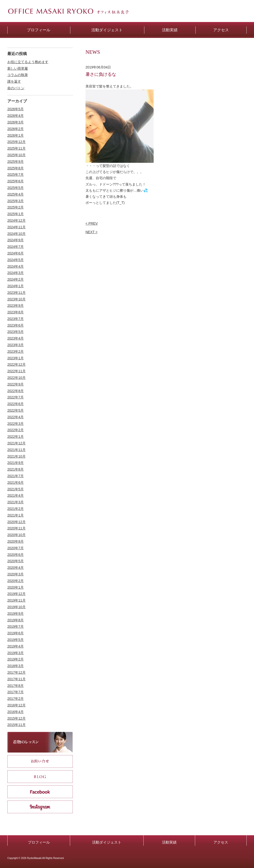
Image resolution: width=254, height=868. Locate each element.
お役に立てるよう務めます (28, 62)
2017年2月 (16, 699)
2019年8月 (16, 620)
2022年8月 (16, 391)
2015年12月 (16, 718)
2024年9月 (16, 240)
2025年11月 (16, 148)
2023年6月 (16, 325)
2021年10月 (16, 456)
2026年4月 (16, 116)
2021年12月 (16, 443)
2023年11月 (16, 293)
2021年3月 (16, 502)
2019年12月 (16, 594)
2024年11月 (16, 227)
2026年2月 (16, 129)
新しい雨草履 (18, 68)
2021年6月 (16, 483)
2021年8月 (16, 469)
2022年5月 (16, 410)
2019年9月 (16, 614)
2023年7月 (16, 319)
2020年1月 (16, 587)
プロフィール (39, 842)
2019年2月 (16, 659)
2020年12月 (16, 522)
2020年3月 (16, 574)
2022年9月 (16, 384)
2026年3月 (16, 122)
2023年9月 (16, 306)
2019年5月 (16, 640)
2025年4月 (16, 194)
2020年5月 (16, 561)
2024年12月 (16, 220)
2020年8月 (16, 541)
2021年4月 (16, 495)
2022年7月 (16, 397)
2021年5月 (16, 489)
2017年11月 (16, 679)
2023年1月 (16, 358)
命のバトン (16, 88)
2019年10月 (16, 607)
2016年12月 (16, 705)
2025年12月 (16, 142)
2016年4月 (16, 712)
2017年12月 (16, 672)
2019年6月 (16, 633)
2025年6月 (16, 181)
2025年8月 (16, 168)
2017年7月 (16, 692)
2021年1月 (16, 515)
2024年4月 (16, 266)
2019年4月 (16, 646)
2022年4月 (16, 417)
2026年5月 (16, 109)
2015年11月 (16, 725)
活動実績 (169, 842)
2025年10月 (16, 155)
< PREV (92, 223)
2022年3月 (16, 424)
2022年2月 (16, 430)
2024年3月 (16, 273)
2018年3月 (16, 666)
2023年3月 (16, 345)
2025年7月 (16, 175)
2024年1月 (16, 286)
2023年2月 (16, 352)
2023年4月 (16, 338)
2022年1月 (16, 437)
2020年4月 (16, 568)
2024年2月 (16, 279)
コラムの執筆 (18, 75)
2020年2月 (16, 581)
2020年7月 (16, 548)
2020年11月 (16, 528)
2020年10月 (16, 535)
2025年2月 (16, 207)
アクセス (221, 842)
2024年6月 (16, 253)
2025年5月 (16, 188)
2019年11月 (16, 600)
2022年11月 (16, 371)
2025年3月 (16, 201)
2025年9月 (16, 162)
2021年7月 (16, 476)
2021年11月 (16, 450)
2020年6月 (16, 555)
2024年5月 (16, 260)
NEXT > (91, 232)
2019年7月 (16, 626)
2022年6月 (16, 404)
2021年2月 (16, 509)
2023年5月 (16, 332)
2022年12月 (16, 364)
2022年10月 (16, 378)
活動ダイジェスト (107, 842)
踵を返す (14, 81)
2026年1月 (16, 135)
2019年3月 (16, 653)
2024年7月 (16, 247)
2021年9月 (16, 463)
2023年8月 (16, 312)
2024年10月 (16, 234)
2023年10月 (16, 299)
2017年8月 (16, 686)
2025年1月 (16, 214)
